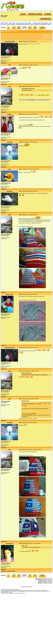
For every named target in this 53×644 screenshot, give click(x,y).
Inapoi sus (3, 63)
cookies (13, 591)
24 (14, 27)
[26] (24, 27)
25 (19, 27)
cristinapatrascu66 (10, 41)
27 (30, 27)
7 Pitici (7, 589)
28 (35, 27)
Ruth (10, 65)
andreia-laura (9, 543)
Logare (48, 14)
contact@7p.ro (23, 593)
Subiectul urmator (47, 38)
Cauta (23, 14)
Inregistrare (46, 18)
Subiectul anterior (47, 35)
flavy (10, 399)
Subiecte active (35, 14)
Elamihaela (10, 191)
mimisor (9, 114)
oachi (10, 86)
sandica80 (9, 142)
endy (9, 169)
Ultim (42, 27)
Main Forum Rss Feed (26, 587)
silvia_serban (10, 294)
